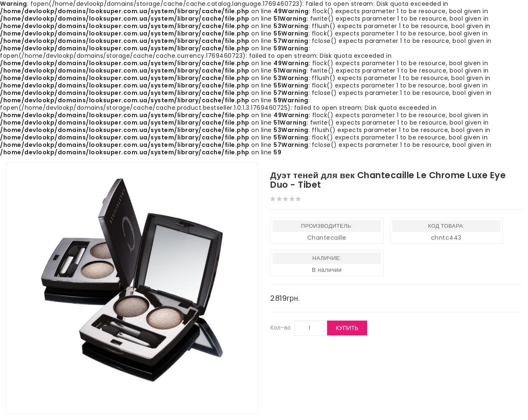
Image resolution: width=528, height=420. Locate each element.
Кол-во (280, 328)
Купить (347, 328)
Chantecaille (327, 238)
